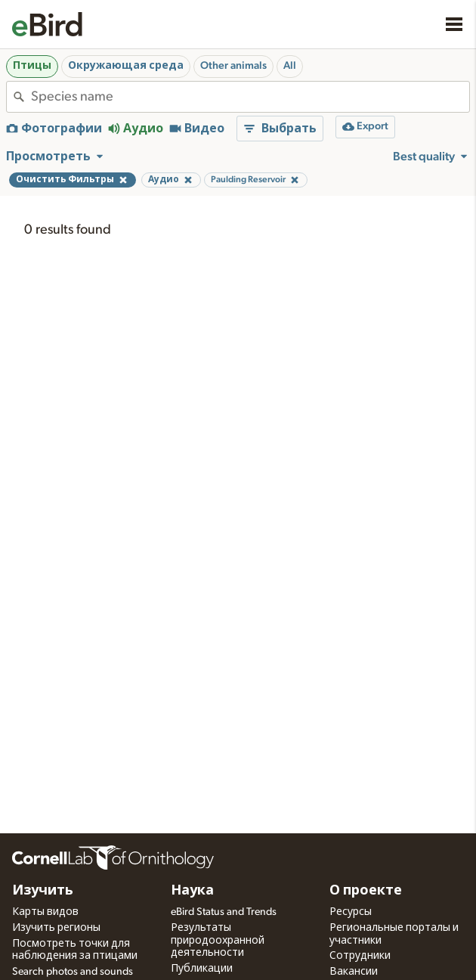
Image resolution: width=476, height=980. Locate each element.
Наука (192, 891)
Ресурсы (351, 912)
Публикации (202, 969)
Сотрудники (360, 956)
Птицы (32, 66)
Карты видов (45, 912)
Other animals (233, 66)
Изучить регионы (56, 928)
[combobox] (250, 97)
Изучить (43, 891)
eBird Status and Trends (224, 912)
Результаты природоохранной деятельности (218, 941)
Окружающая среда (126, 66)
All (290, 66)
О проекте (366, 891)
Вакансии (354, 972)
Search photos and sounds (73, 972)
